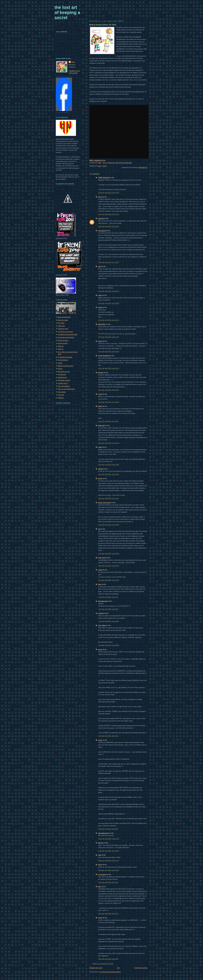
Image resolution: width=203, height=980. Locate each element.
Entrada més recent (96, 968)
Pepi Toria (102, 558)
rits (99, 529)
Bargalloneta (103, 601)
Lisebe (60, 363)
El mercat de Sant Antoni (66, 337)
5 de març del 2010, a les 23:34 (109, 390)
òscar (100, 649)
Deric (100, 865)
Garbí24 (101, 219)
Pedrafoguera (62, 377)
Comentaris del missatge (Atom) (110, 972)
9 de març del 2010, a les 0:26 (108, 882)
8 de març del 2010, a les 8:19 (108, 736)
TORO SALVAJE (104, 178)
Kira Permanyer (63, 360)
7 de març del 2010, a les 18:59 (109, 645)
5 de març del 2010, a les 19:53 (109, 226)
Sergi (100, 478)
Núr (99, 887)
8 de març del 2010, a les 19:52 (109, 851)
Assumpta (102, 231)
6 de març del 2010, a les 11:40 (109, 443)
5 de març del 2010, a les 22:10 (109, 337)
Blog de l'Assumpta (64, 317)
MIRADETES (143, 167)
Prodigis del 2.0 (63, 383)
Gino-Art (61, 349)
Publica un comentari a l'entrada (103, 964)
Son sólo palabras (64, 386)
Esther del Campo (104, 503)
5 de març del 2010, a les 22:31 (109, 368)
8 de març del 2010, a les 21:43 (109, 860)
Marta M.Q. (102, 324)
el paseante (102, 874)
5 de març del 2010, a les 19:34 (109, 214)
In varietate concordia (65, 357)
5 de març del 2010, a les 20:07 (109, 262)
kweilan (101, 613)
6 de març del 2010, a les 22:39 (109, 580)
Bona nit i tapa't (63, 320)
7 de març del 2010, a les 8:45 (108, 609)
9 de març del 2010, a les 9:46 (108, 959)
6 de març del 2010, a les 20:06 (109, 553)
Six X (100, 197)
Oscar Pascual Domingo (64, 77)
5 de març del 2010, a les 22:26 (109, 351)
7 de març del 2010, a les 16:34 (109, 621)
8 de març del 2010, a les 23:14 (109, 870)
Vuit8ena (61, 398)
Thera (100, 341)
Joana (100, 570)
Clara (100, 447)
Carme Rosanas (104, 356)
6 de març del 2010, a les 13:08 (109, 464)
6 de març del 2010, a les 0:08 (108, 421)
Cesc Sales (102, 625)
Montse (101, 373)
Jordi (100, 295)
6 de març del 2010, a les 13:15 (109, 474)
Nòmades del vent (64, 372)
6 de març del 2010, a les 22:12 (109, 566)
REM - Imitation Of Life (97, 160)
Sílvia (100, 307)
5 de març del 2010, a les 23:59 (109, 402)
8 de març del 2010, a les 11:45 (109, 839)
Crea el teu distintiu (62, 113)
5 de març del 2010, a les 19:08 (109, 193)
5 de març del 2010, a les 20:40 (109, 303)
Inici (118, 968)
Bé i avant (61, 323)
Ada (100, 266)
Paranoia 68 (62, 374)
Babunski (101, 425)
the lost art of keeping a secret (67, 12)
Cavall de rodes (63, 329)
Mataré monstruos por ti (66, 366)
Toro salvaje (62, 392)
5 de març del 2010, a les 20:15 (109, 291)
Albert (100, 406)
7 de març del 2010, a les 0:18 (108, 597)
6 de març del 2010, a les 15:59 (109, 525)
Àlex (100, 584)
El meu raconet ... (64, 340)
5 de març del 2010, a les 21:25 (109, 320)
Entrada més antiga (141, 968)
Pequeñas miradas (64, 380)
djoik (100, 163)
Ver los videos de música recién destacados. (117, 163)
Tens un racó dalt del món (66, 389)
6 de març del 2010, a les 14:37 (109, 498)
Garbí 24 (61, 346)
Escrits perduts (63, 343)
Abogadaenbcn (104, 833)
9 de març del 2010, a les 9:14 (108, 913)
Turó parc (61, 395)
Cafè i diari (61, 326)
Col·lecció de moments (65, 332)
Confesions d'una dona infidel (68, 334)
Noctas (60, 369)
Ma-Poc (101, 843)
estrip (100, 394)
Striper (101, 469)
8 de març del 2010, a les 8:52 (108, 829)
